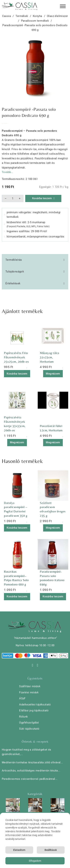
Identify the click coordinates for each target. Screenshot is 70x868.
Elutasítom (19, 850)
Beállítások (51, 850)
